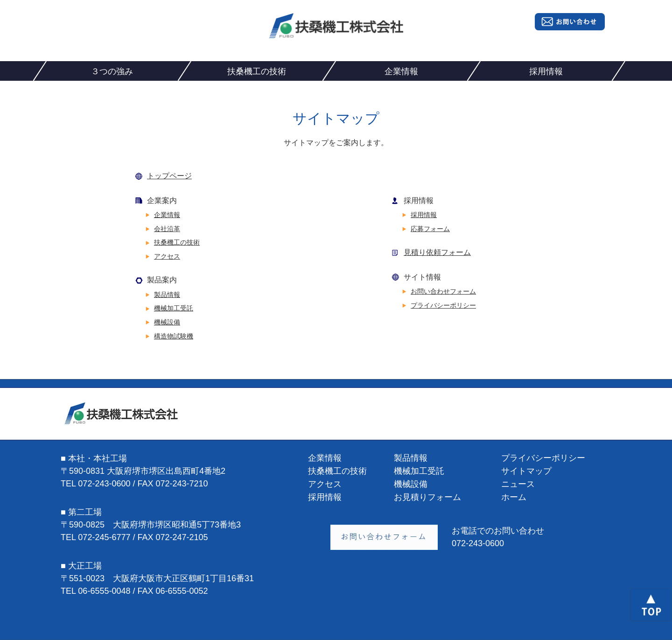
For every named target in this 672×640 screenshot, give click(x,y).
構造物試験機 (174, 336)
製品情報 (167, 295)
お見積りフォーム (427, 497)
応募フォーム (430, 229)
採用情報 (546, 71)
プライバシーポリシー (443, 305)
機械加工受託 (174, 308)
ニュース (518, 484)
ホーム (514, 497)
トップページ (169, 176)
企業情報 (401, 71)
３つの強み (112, 71)
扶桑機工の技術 (257, 71)
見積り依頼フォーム (437, 252)
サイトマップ (526, 471)
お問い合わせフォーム (443, 291)
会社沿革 (167, 229)
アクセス (167, 256)
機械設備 (167, 322)
